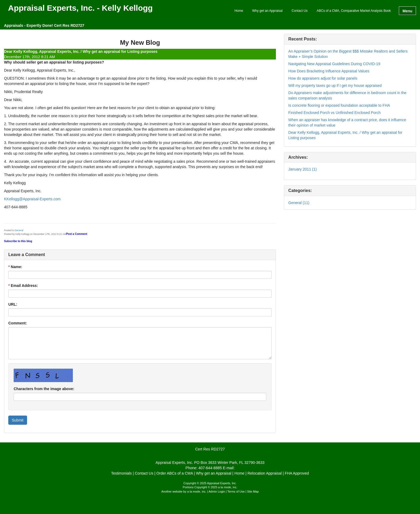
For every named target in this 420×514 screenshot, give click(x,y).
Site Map (253, 491)
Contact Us (300, 11)
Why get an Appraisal (267, 11)
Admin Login (217, 491)
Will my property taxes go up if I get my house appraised (335, 86)
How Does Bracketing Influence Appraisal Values (329, 71)
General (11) (299, 203)
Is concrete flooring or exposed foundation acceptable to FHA (339, 105)
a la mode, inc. (197, 491)
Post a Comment (77, 234)
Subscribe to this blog (18, 241)
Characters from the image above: (44, 389)
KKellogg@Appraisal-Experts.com (32, 199)
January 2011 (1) (302, 169)
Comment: (18, 323)
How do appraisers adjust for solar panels (323, 78)
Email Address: (23, 286)
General (19, 230)
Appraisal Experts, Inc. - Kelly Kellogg (80, 8)
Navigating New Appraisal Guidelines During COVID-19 (334, 64)
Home (239, 11)
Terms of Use (236, 491)
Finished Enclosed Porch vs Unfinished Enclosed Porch (334, 113)
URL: (13, 304)
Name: (15, 267)
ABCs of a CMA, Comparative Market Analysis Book (354, 11)
